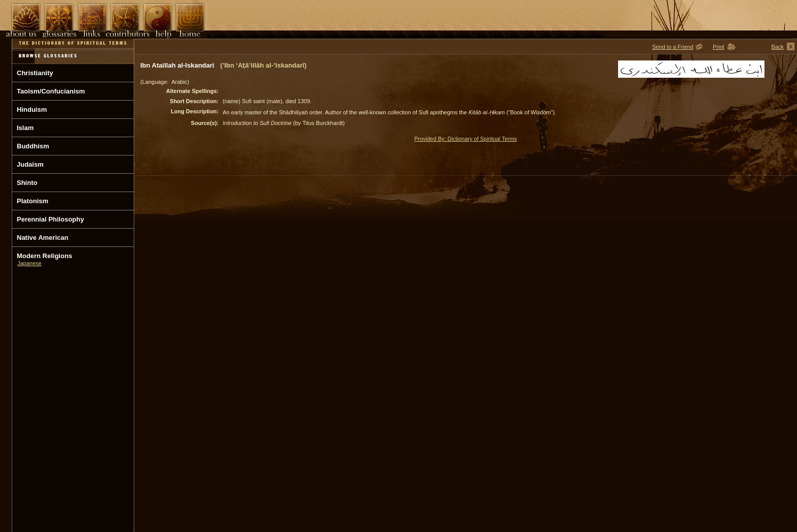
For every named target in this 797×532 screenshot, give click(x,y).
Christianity (35, 73)
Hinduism (32, 109)
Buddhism (33, 146)
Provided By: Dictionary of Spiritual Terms (466, 139)
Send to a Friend (673, 47)
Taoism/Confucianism (51, 91)
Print (718, 47)
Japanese (29, 263)
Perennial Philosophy (50, 219)
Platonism (33, 201)
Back (777, 47)
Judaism (30, 164)
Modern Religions (44, 256)
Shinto (27, 183)
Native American (42, 238)
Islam (25, 128)
